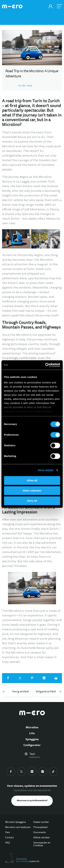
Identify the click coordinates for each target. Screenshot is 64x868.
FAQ (7, 843)
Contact (9, 838)
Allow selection (32, 491)
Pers (8, 833)
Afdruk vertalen (41, 838)
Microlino (32, 728)
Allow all (32, 480)
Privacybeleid (40, 827)
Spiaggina (32, 739)
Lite (32, 733)
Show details (46, 470)
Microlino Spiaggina (15, 822)
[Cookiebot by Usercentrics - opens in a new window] (46, 365)
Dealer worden (41, 822)
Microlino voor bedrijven (18, 827)
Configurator (32, 745)
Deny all (32, 501)
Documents (40, 833)
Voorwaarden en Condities (42, 844)
